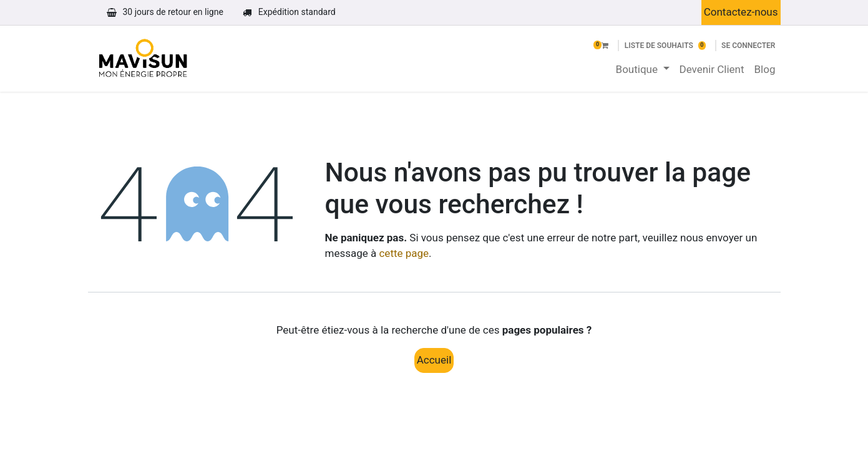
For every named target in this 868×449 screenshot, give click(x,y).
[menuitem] (643, 70)
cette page (404, 253)
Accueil (434, 360)
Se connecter (748, 46)
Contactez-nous (741, 12)
